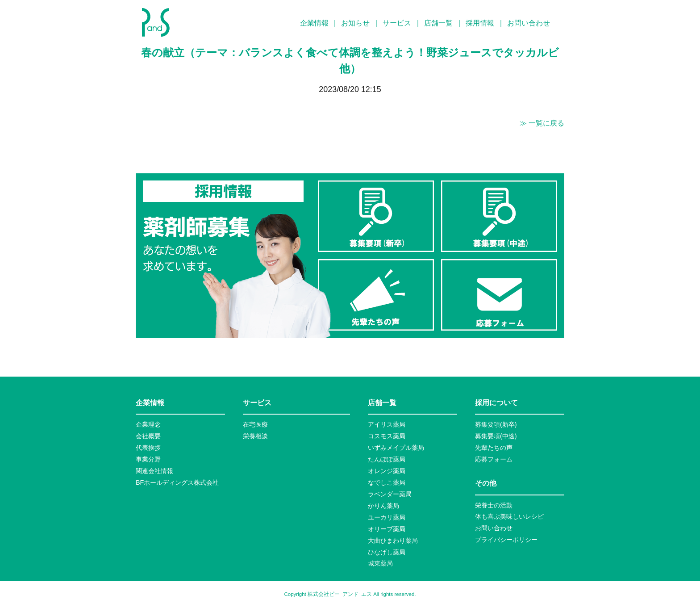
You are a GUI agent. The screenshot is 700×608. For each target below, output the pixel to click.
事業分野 (148, 459)
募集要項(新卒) (496, 424)
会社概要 (148, 436)
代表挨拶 (148, 448)
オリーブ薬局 (387, 529)
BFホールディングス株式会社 (177, 482)
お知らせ (355, 23)
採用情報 (480, 23)
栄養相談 (255, 436)
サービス (397, 23)
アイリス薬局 (387, 424)
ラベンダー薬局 (390, 494)
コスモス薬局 (387, 436)
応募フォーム (494, 459)
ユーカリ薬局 (387, 517)
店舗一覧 (438, 23)
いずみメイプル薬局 (396, 448)
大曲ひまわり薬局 (393, 541)
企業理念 (148, 424)
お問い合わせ (529, 23)
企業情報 (314, 23)
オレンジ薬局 (387, 471)
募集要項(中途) (496, 436)
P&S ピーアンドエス (156, 22)
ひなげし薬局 (387, 552)
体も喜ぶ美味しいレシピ (509, 516)
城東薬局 (380, 563)
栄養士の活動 (494, 505)
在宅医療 (255, 424)
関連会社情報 (154, 471)
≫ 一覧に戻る (542, 123)
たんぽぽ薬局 (387, 459)
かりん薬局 (383, 506)
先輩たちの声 (494, 448)
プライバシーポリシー (506, 540)
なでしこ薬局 (387, 482)
